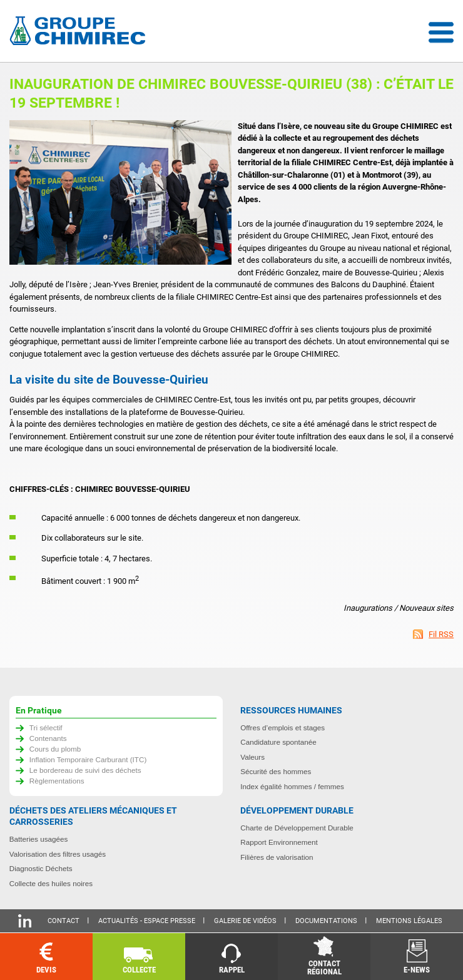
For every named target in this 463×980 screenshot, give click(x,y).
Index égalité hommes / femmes (292, 786)
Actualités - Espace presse (147, 921)
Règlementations (57, 781)
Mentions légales (409, 921)
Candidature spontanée (278, 742)
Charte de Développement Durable (297, 828)
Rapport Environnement (279, 842)
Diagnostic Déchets (41, 868)
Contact (64, 921)
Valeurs (252, 757)
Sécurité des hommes (276, 771)
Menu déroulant (441, 33)
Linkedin (25, 921)
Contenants (48, 738)
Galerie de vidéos (245, 921)
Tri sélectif (46, 727)
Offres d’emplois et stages (282, 727)
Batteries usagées (39, 839)
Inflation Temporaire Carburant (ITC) (88, 759)
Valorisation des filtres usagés (58, 854)
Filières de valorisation (277, 857)
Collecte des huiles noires (51, 883)
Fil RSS (441, 634)
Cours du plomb (55, 749)
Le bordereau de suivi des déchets (85, 770)
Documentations (326, 921)
